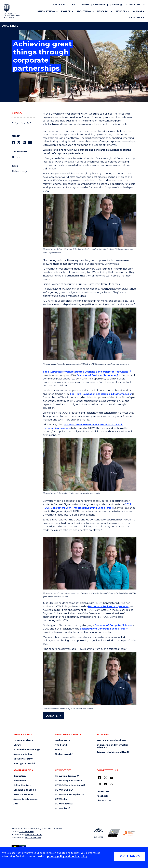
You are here (11, 26)
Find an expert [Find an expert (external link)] (63, 754)
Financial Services (23, 795)
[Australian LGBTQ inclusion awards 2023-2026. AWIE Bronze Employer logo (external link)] (114, 833)
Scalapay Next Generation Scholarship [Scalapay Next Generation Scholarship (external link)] (103, 629)
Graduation (20, 776)
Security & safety (23, 759)
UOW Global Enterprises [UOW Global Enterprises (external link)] (68, 795)
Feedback (102, 796)
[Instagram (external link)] (99, 784)
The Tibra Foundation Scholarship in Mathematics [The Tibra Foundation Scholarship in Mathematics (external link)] (99, 394)
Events (59, 750)
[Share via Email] (30, 142)
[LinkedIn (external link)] (105, 784)
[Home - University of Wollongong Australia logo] (12, 11)
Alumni (16, 157)
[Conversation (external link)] (111, 784)
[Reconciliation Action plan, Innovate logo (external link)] (99, 833)
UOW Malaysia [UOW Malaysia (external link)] (63, 804)
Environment (21, 781)
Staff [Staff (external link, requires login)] (116, 5)
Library (84, 5)
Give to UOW (104, 801)
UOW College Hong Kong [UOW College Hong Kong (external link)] (69, 785)
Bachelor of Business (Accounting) (97, 375)
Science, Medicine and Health (113, 752)
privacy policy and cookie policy (67, 856)
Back (18, 113)
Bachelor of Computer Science (113, 625)
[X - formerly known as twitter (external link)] (105, 778)
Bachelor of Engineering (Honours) (109, 606)
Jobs (16, 804)
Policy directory (22, 785)
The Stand (61, 745)
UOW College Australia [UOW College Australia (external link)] (68, 781)
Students (99, 5)
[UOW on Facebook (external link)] (99, 778)
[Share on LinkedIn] (24, 142)
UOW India (61, 799)
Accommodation (23, 754)
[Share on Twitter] (19, 142)
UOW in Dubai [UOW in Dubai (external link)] (63, 790)
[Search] (59, 5)
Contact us (103, 791)
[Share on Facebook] (13, 142)
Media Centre (63, 740)
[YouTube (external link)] (111, 778)
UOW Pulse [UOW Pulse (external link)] (61, 808)
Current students (23, 740)
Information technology (27, 750)
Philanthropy (19, 171)
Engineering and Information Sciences (113, 746)
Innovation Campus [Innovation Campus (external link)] (66, 776)
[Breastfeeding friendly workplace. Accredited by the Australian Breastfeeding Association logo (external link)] (129, 833)
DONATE (52, 716)
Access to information (26, 799)
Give (72, 5)
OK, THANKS (130, 856)
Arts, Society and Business (111, 740)
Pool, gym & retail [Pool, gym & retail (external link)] (23, 763)
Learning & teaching (25, 790)
